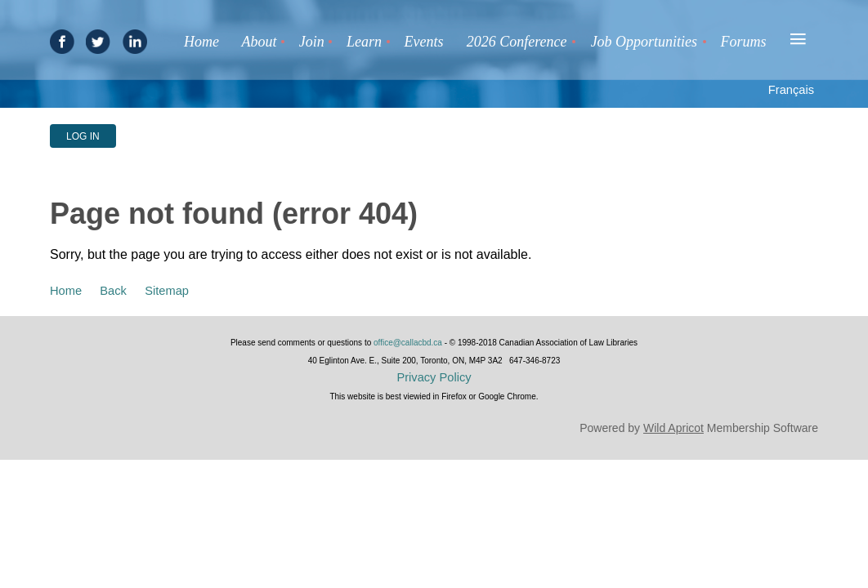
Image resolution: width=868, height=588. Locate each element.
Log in (83, 136)
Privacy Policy (434, 377)
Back (113, 291)
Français (791, 90)
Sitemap (167, 291)
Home (66, 291)
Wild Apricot (673, 428)
